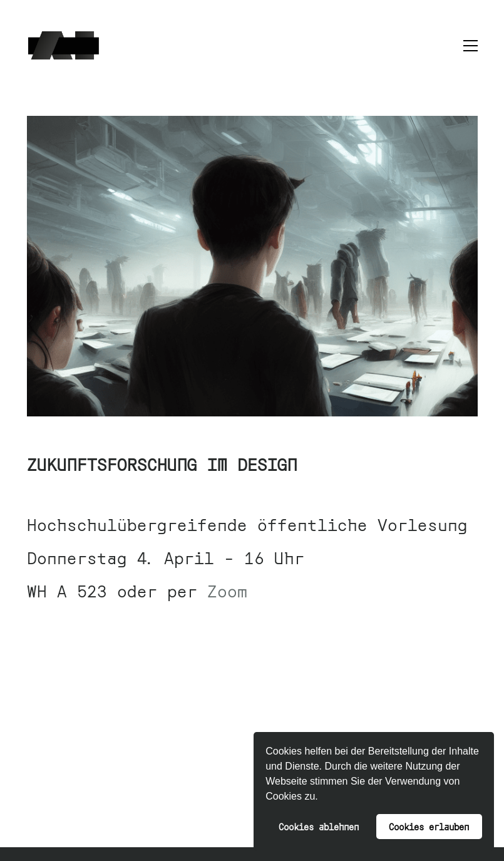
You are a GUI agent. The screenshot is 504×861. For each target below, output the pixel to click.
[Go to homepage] (64, 45)
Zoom (227, 590)
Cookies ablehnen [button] (319, 826)
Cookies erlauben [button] (429, 826)
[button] (322, 798)
